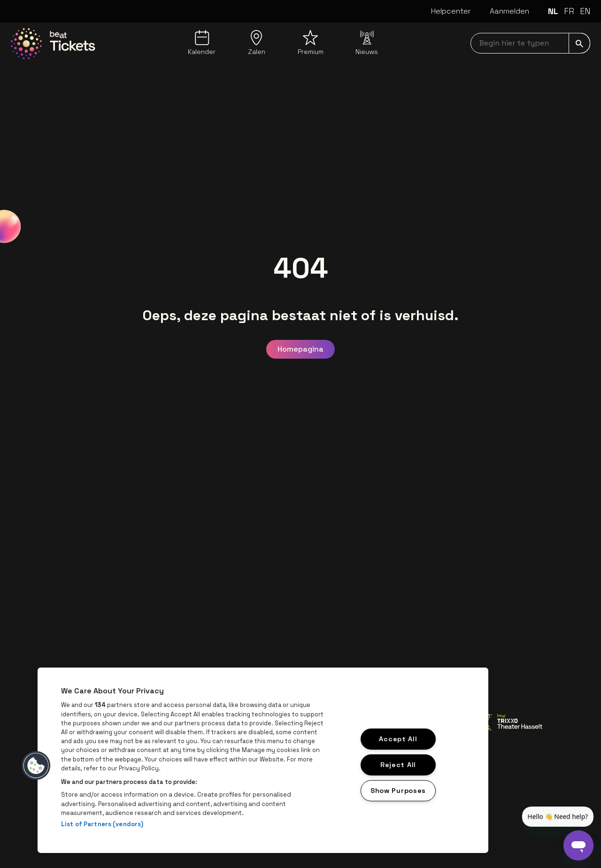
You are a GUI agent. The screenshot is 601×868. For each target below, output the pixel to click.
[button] (36, 766)
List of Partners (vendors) (102, 824)
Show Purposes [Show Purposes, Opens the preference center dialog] (398, 790)
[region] (263, 760)
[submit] (579, 43)
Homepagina (300, 349)
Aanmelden (509, 11)
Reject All (398, 765)
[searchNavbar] (530, 43)
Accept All (398, 739)
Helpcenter (451, 11)
